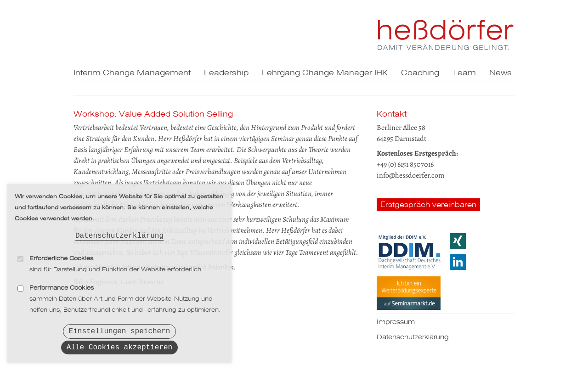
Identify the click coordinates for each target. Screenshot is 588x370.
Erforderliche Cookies (61, 255)
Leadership (226, 73)
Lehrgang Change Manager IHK (325, 73)
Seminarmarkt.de (409, 293)
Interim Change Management (132, 73)
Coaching (420, 73)
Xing (458, 241)
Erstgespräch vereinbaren (428, 205)
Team (464, 73)
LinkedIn (458, 262)
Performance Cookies (62, 284)
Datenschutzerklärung (119, 231)
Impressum (396, 322)
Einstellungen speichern (120, 329)
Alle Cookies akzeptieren (119, 347)
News (500, 73)
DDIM (409, 252)
